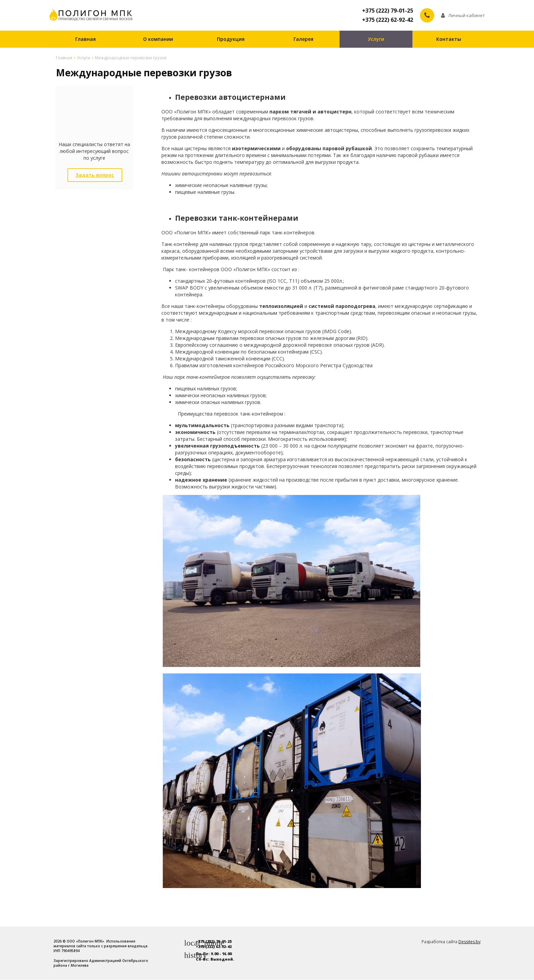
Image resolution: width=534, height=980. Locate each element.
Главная (85, 39)
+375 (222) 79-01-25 (388, 11)
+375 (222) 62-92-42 (388, 20)
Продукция (231, 39)
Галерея (303, 39)
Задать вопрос (95, 175)
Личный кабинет (463, 15)
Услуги (376, 39)
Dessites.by (469, 942)
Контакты (449, 39)
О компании (158, 39)
